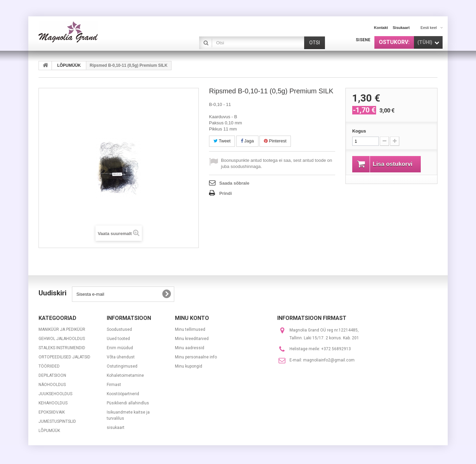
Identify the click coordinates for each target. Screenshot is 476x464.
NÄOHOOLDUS (52, 385)
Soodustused (119, 329)
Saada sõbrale (234, 183)
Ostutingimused (122, 366)
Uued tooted (118, 339)
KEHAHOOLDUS (53, 403)
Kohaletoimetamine (125, 375)
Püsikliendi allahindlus (128, 403)
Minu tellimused (190, 329)
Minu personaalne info (196, 357)
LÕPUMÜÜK (49, 431)
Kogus (359, 131)
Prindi (226, 193)
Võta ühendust (121, 357)
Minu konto (192, 318)
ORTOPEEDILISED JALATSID (64, 357)
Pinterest (275, 141)
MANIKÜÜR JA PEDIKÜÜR (62, 329)
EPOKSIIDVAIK (52, 412)
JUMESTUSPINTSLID (57, 421)
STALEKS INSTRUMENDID (62, 348)
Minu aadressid (190, 348)
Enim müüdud (120, 348)
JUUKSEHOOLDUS (55, 394)
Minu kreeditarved (192, 339)
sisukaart (401, 28)
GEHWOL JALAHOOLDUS (62, 339)
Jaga (247, 141)
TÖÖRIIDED (49, 366)
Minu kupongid (189, 366)
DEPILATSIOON (52, 375)
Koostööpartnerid (123, 394)
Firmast (114, 385)
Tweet (222, 141)
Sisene (363, 40)
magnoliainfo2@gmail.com (329, 360)
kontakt (381, 28)
